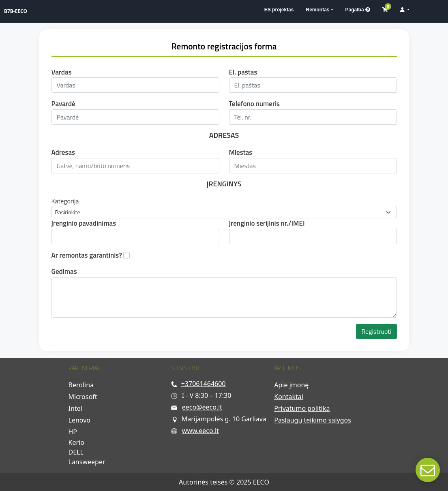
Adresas (63, 153)
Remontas (317, 10)
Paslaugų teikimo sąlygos (313, 420)
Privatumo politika (302, 408)
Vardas (62, 72)
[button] (405, 10)
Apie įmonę (291, 385)
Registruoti (376, 331)
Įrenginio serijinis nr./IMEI (267, 223)
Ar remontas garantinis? (87, 255)
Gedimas (64, 272)
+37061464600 (204, 384)
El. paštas (243, 72)
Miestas (241, 153)
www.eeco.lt (200, 431)
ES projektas (279, 10)
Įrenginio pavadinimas (84, 223)
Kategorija (65, 201)
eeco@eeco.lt (202, 407)
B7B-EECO (16, 11)
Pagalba (358, 10)
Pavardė (63, 104)
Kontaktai (289, 397)
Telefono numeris (255, 104)
